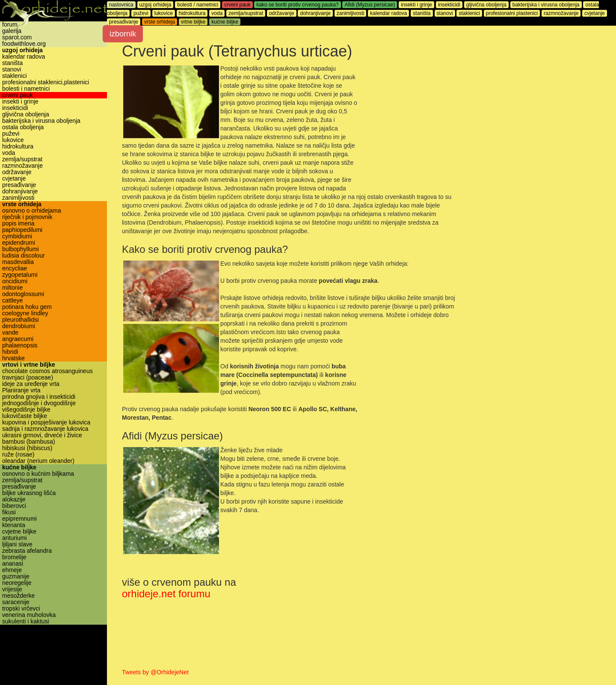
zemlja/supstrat (22, 159)
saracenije (16, 602)
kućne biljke (19, 467)
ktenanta (14, 525)
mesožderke (18, 596)
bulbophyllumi (21, 249)
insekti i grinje (20, 102)
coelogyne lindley (25, 313)
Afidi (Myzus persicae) (370, 5)
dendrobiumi (19, 326)
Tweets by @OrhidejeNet (155, 672)
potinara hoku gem (27, 307)
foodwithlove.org (24, 44)
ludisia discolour (24, 256)
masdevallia (18, 262)
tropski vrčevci (21, 609)
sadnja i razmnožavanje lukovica (45, 429)
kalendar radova (24, 57)
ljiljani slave (17, 544)
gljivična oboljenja (26, 114)
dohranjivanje (20, 191)
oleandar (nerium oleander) (38, 461)
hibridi (10, 352)
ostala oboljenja (23, 127)
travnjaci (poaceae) (28, 378)
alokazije (14, 500)
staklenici (15, 76)
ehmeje (12, 570)
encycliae (15, 268)
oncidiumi (15, 281)
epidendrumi (19, 243)
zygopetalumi (20, 275)
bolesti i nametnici (26, 89)
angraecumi (18, 339)
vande (10, 333)
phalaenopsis (20, 345)
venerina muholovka (29, 615)
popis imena (18, 224)
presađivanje (19, 185)
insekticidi (15, 108)
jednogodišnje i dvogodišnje (39, 403)
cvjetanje (14, 179)
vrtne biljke (193, 22)
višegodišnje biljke (26, 410)
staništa (12, 63)
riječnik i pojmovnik (27, 217)
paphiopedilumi (22, 230)
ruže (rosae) (18, 455)
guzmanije (16, 577)
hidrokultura (18, 147)
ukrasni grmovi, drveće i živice (42, 435)
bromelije (14, 557)
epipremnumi (19, 519)
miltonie (12, 288)
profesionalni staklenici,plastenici (46, 82)
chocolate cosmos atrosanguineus (47, 371)
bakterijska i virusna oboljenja (41, 121)
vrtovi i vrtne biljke (29, 365)
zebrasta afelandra (27, 551)
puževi (11, 134)
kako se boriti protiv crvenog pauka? (297, 5)
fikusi (9, 512)
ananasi (13, 564)
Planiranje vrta (21, 390)
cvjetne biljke (19, 532)
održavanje (17, 172)
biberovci (14, 506)
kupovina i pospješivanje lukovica (46, 423)
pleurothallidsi (21, 320)
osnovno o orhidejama (32, 211)
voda (9, 153)
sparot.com (17, 37)
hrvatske (13, 358)
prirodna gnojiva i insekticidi (39, 397)
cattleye (12, 301)
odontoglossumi (23, 294)
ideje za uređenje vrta (31, 384)
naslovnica (121, 5)
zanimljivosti (18, 198)
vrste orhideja (22, 204)
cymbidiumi (17, 236)
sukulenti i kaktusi (26, 621)
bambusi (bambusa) (29, 442)
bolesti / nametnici (198, 5)
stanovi (12, 70)
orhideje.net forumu (166, 594)
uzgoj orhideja (22, 50)
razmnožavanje (22, 166)
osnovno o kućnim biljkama (38, 474)
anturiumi (15, 538)
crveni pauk (18, 95)
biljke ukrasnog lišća (29, 493)
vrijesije (12, 589)
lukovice (13, 140)
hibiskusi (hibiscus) (27, 448)
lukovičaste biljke (25, 416)
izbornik (123, 34)
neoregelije (17, 583)
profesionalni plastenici (512, 13)
